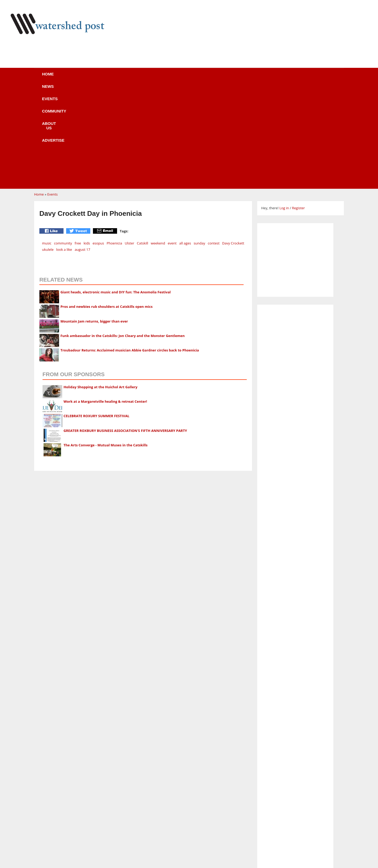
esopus (98, 143)
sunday (199, 143)
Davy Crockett (233, 143)
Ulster (129, 143)
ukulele (48, 150)
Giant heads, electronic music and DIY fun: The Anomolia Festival (115, 192)
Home (63, 77)
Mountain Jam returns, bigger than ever (94, 221)
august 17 (82, 150)
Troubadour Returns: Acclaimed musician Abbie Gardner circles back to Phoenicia (130, 250)
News (92, 77)
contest (214, 143)
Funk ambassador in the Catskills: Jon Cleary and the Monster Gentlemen (122, 236)
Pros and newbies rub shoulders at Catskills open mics (106, 207)
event (172, 143)
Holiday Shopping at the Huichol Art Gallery (101, 287)
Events (122, 77)
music (47, 143)
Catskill (142, 143)
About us (198, 77)
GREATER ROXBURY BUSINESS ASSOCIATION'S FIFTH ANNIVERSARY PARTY (125, 331)
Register (298, 108)
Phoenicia (114, 143)
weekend (158, 143)
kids (87, 143)
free (78, 143)
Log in (284, 108)
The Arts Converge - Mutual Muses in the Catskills (106, 345)
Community (159, 77)
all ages (185, 143)
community (63, 143)
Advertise (236, 77)
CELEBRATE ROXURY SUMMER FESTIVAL (96, 316)
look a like (64, 150)
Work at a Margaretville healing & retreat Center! (105, 302)
